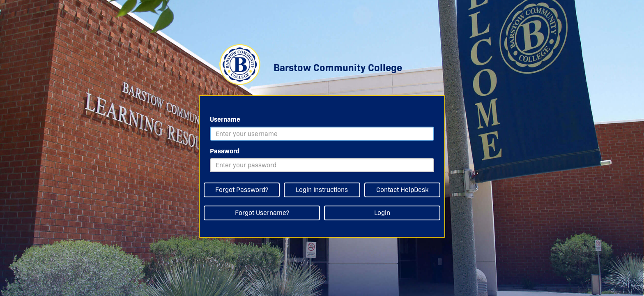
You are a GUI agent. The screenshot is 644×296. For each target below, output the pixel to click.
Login (382, 213)
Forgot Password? (242, 190)
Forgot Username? (262, 213)
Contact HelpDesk (402, 190)
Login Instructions (322, 190)
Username (225, 119)
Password (225, 151)
